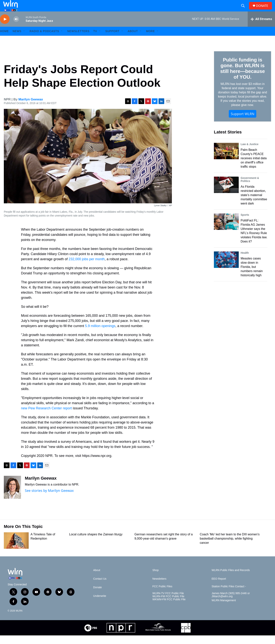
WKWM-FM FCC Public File (169, 608)
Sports (245, 223)
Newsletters (78, 40)
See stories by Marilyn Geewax (49, 499)
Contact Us (100, 587)
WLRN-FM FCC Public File (168, 605)
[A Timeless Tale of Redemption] (16, 549)
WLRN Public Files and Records (231, 579)
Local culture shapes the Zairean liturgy (96, 543)
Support (112, 40)
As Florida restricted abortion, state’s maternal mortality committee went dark (254, 204)
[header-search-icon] (244, 10)
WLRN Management (224, 609)
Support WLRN (243, 122)
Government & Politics (250, 188)
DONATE (264, 10)
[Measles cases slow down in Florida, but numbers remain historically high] (226, 268)
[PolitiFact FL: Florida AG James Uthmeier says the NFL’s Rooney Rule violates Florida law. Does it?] (226, 230)
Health (245, 261)
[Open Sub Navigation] (24, 40)
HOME (4, 40)
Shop (156, 579)
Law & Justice (250, 153)
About (133, 40)
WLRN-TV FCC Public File (168, 602)
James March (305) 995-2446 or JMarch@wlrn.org (231, 603)
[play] (5, 28)
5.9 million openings (100, 335)
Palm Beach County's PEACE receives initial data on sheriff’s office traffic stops (254, 167)
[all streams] (261, 28)
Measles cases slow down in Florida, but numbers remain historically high (252, 275)
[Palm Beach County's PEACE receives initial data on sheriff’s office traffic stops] (226, 160)
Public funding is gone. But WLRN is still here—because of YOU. (242, 77)
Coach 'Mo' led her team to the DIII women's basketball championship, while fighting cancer (230, 547)
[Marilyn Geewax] (12, 496)
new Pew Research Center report (46, 417)
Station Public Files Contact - (229, 595)
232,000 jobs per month (87, 268)
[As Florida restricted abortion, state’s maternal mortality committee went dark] (226, 193)
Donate (97, 596)
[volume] (16, 28)
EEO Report (219, 587)
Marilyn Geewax (31, 108)
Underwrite (100, 605)
